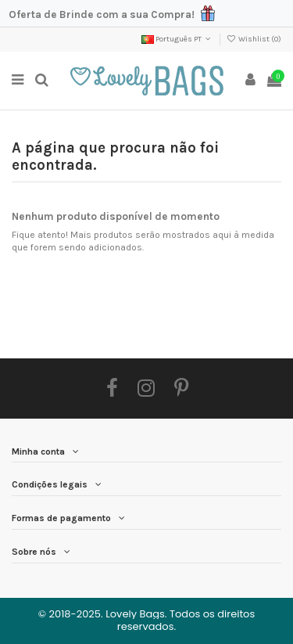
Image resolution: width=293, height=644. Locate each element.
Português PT (177, 39)
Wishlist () (254, 39)
